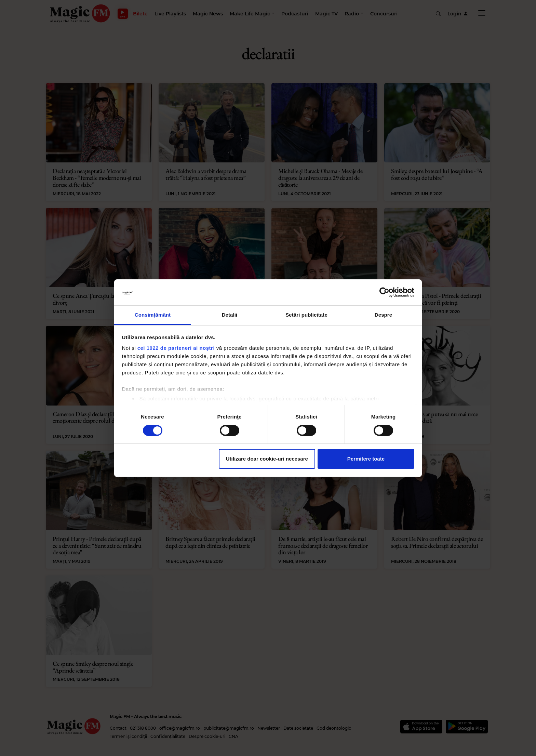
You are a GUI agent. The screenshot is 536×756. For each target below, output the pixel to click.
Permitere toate (366, 459)
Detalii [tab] (230, 315)
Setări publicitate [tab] (306, 315)
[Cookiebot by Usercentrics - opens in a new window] (384, 292)
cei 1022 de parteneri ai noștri (176, 348)
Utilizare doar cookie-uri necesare (267, 459)
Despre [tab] (383, 315)
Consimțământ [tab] (153, 315)
